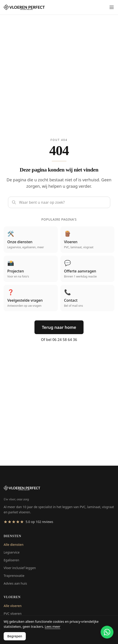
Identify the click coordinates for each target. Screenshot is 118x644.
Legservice (12, 552)
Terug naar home (59, 327)
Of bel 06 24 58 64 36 (59, 340)
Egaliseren (11, 560)
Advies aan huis (15, 583)
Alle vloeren (13, 606)
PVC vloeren (13, 614)
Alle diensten (14, 545)
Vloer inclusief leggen (20, 568)
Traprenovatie (14, 576)
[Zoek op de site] (59, 202)
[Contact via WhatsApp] (107, 632)
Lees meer (52, 627)
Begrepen (15, 636)
